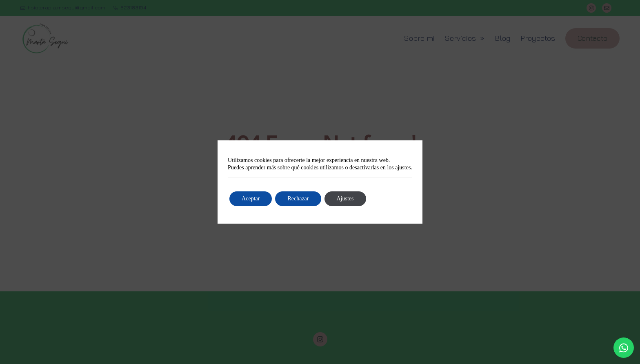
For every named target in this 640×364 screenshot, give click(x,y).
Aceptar (251, 199)
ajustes (403, 168)
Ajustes (345, 199)
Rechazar (298, 199)
